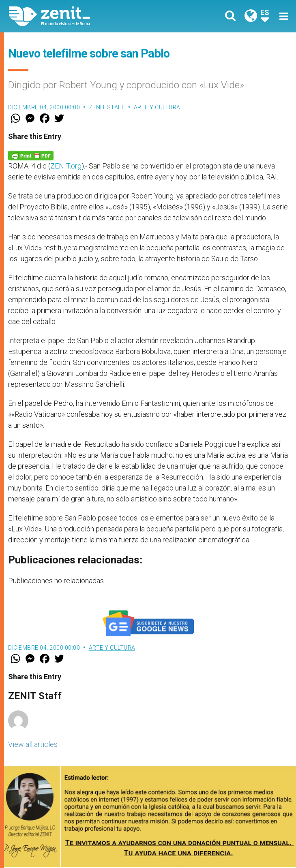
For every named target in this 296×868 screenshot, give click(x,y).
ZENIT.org (66, 166)
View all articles (33, 744)
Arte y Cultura (157, 107)
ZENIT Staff (107, 107)
